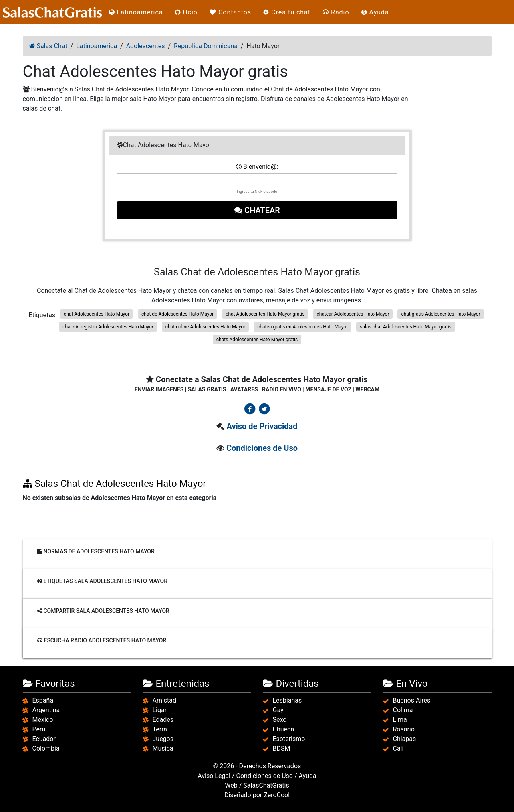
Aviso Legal (214, 776)
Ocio (186, 12)
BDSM (282, 748)
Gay (278, 710)
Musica (163, 748)
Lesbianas (287, 700)
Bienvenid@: (257, 167)
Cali (398, 748)
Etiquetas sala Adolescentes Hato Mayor (102, 581)
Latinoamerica (136, 12)
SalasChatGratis (266, 785)
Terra (160, 729)
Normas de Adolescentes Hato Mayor (96, 551)
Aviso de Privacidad (262, 426)
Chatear (257, 210)
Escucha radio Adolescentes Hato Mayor (102, 640)
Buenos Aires (412, 700)
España (43, 700)
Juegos (163, 739)
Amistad (165, 700)
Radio (336, 12)
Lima (400, 720)
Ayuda (375, 12)
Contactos (230, 12)
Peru (39, 729)
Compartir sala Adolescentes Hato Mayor (103, 611)
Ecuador (44, 739)
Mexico (43, 720)
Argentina (46, 710)
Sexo (280, 720)
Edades (163, 720)
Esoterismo (289, 739)
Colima (403, 710)
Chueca (284, 729)
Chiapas (405, 739)
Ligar (160, 710)
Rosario (404, 729)
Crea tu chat (287, 12)
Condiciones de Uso (262, 448)
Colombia (46, 748)
